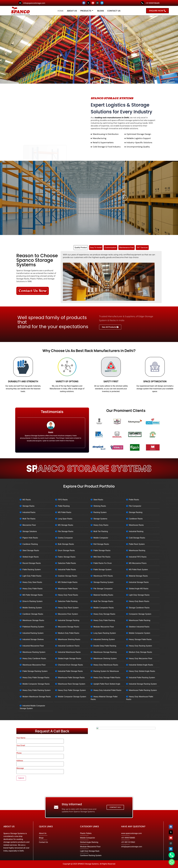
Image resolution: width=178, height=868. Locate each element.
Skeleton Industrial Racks (139, 627)
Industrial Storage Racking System (143, 684)
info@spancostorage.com (34, 3)
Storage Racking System (103, 582)
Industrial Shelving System (104, 639)
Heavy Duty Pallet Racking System (36, 690)
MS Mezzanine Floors (138, 563)
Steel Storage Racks (31, 550)
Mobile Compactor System (140, 633)
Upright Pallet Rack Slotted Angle (107, 684)
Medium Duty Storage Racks (141, 652)
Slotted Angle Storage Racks (70, 658)
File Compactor (135, 506)
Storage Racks (28, 506)
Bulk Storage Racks (66, 544)
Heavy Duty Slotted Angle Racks (142, 671)
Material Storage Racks (138, 576)
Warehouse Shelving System (105, 658)
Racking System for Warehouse (106, 671)
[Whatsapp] (172, 862)
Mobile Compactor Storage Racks (36, 684)
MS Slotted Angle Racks (68, 582)
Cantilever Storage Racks (33, 614)
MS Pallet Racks (65, 512)
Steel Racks (98, 500)
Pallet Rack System (137, 544)
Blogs (101, 11)
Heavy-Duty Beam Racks (139, 601)
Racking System (100, 512)
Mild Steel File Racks (102, 557)
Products (87, 11)
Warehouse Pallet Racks (68, 589)
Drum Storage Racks (66, 550)
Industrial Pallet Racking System (142, 678)
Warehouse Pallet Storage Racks (71, 678)
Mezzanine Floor (29, 525)
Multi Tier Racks (29, 519)
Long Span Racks (65, 519)
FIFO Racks (63, 500)
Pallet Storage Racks (102, 550)
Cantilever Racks (136, 519)
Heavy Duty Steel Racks (32, 582)
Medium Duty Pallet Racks (69, 633)
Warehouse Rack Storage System (72, 684)
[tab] (81, 248)
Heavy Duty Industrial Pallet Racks (107, 690)
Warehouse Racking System (34, 652)
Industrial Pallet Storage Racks (70, 671)
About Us (72, 11)
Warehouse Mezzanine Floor (34, 665)
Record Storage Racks (32, 563)
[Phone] (172, 855)
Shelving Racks (100, 506)
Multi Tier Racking (101, 531)
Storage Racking (136, 512)
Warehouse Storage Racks (33, 620)
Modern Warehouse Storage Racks (37, 697)
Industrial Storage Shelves (33, 639)
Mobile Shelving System (32, 608)
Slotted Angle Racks (31, 557)
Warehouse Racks (136, 525)
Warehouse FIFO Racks (103, 576)
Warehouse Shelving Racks (69, 639)
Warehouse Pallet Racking (140, 620)
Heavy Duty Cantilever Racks (34, 658)
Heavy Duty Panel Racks (68, 595)
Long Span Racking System (105, 633)
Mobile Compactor (101, 538)
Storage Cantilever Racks (139, 608)
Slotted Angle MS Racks (139, 589)
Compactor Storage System (140, 614)
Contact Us (114, 11)
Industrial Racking (136, 531)
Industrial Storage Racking (69, 620)
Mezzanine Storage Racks (69, 627)
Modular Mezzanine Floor (104, 627)
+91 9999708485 (152, 3)
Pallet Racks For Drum (103, 563)
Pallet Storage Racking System (35, 671)
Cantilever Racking (30, 544)
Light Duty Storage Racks (139, 595)
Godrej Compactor (65, 538)
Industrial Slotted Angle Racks (141, 665)
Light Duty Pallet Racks (32, 576)
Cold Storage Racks (137, 538)
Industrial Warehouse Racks (69, 652)
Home (61, 11)
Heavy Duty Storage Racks (104, 614)
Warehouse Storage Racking (105, 652)
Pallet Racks (134, 500)
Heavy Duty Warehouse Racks (106, 665)
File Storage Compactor (103, 589)
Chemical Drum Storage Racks (70, 665)
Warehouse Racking (137, 550)
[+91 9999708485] (142, 3)
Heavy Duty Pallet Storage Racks (36, 678)
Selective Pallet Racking (68, 601)
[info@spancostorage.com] (20, 3)
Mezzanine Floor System (68, 614)
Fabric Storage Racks (67, 557)
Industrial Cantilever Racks (69, 646)
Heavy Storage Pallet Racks (140, 639)
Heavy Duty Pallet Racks (32, 589)
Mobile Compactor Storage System (72, 697)
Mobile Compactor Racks (104, 608)
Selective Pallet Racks (67, 563)
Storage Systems (100, 519)
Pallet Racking (64, 506)
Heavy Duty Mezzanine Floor (141, 658)
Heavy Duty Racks (101, 525)
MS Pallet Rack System (138, 570)
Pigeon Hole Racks (30, 538)
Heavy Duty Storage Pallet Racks (107, 678)
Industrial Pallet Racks (67, 570)
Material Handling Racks (103, 595)
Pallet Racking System (32, 570)
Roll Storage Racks (101, 544)
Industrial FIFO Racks (138, 557)
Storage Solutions (30, 531)
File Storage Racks (66, 531)
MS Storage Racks (66, 525)
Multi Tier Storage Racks (103, 601)
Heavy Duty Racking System (140, 646)
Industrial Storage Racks (139, 582)
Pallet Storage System (102, 570)
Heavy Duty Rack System (68, 608)
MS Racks (27, 500)
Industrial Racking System (33, 633)
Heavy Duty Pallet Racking (104, 620)
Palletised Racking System (33, 627)
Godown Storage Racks (68, 576)
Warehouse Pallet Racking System (143, 690)
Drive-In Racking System (32, 601)
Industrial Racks (29, 512)
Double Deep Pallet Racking (105, 646)
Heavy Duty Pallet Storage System (72, 690)
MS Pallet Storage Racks (33, 595)
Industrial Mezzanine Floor (33, 646)
